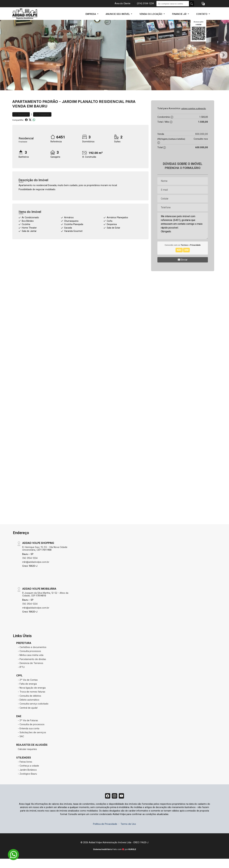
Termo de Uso (128, 833)
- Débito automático (29, 708)
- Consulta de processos (31, 733)
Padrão (50, 110)
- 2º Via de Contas (28, 688)
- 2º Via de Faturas (28, 729)
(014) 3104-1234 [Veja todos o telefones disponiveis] (145, 4)
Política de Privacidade (105, 833)
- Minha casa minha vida (31, 663)
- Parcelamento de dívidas (32, 667)
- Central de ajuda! (28, 716)
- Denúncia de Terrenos (31, 671)
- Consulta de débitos (29, 704)
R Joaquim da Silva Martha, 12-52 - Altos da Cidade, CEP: (45, 603)
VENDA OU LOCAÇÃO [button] (151, 14)
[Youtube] (122, 805)
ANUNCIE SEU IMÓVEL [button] (118, 14)
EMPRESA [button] (91, 14)
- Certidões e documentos (32, 655)
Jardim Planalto (80, 110)
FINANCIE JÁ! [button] (180, 14)
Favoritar (21, 123)
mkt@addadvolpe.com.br (36, 570)
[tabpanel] (115, 59)
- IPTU (21, 675)
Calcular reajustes (27, 757)
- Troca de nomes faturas (32, 700)
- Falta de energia (27, 692)
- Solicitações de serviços (32, 741)
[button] (203, 4)
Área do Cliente (123, 4)
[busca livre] (191, 4)
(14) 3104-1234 (30, 566)
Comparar (42, 123)
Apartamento (27, 110)
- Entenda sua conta (29, 737)
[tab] (178, 32)
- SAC (21, 745)
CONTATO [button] (202, 14)
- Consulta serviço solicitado (33, 712)
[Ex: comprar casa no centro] (173, 4)
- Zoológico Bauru (27, 782)
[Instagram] (115, 805)
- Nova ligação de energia (32, 696)
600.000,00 (202, 142)
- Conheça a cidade (28, 774)
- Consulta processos (29, 659)
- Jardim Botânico (27, 778)
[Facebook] (107, 805)
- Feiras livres (25, 770)
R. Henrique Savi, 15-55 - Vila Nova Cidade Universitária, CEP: (45, 557)
